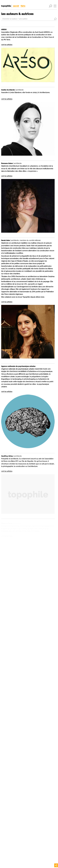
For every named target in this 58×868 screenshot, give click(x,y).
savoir (16, 6)
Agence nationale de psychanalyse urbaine (18, 370)
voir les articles (7, 45)
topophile (6, 6)
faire (23, 6)
